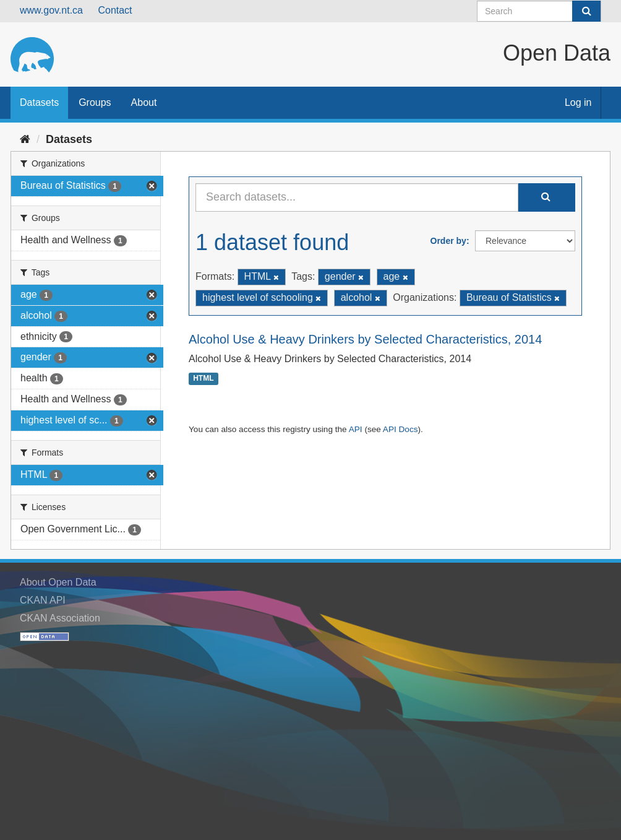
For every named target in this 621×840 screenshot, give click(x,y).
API (356, 429)
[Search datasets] (539, 11)
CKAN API (43, 600)
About (144, 102)
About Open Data (58, 582)
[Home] (25, 139)
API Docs (400, 429)
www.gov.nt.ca (51, 10)
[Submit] (586, 11)
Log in (578, 102)
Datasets (39, 102)
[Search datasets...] (357, 197)
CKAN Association (60, 618)
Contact (115, 10)
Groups (95, 102)
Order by (448, 241)
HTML (203, 379)
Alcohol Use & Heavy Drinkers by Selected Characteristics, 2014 (365, 339)
